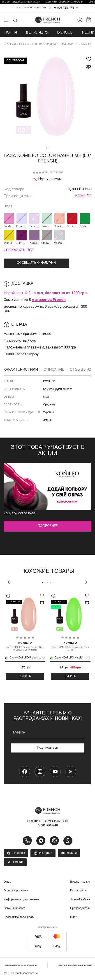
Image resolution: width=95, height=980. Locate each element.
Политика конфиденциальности (74, 965)
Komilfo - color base (19, 514)
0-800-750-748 (64, 8)
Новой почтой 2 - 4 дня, (46, 293)
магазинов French (49, 300)
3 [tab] (48, 582)
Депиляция (37, 33)
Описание (54, 370)
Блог (73, 917)
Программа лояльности (19, 917)
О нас (7, 882)
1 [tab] (46, 147)
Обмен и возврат (14, 908)
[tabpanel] (47, 97)
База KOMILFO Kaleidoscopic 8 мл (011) (70, 646)
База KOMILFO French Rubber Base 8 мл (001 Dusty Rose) (25, 646)
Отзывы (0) (80, 370)
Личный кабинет (81, 899)
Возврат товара (80, 882)
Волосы (65, 33)
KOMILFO (83, 196)
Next (86, 582)
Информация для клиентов (21, 899)
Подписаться (47, 748)
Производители (80, 908)
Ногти (11, 33)
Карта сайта (78, 891)
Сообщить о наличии (36, 263)
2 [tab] (49, 147)
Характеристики (21, 370)
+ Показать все (18, 250)
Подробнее (48, 526)
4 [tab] (50, 582)
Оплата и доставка (16, 891)
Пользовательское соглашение (20, 965)
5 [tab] (53, 582)
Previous (9, 582)
